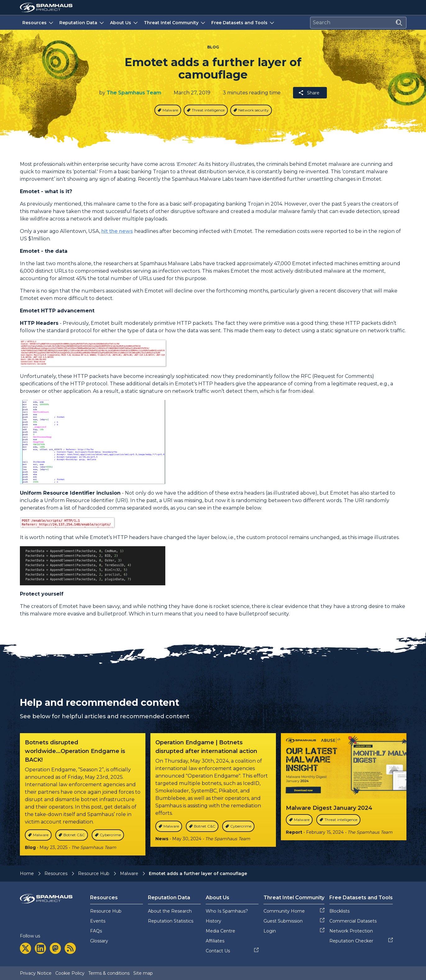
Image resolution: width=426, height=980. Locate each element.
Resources (38, 23)
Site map (143, 973)
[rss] (70, 948)
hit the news (117, 231)
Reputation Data (82, 23)
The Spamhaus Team (134, 93)
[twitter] (25, 948)
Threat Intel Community (175, 23)
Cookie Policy (70, 973)
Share (309, 93)
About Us (124, 23)
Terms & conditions (109, 973)
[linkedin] (40, 948)
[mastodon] (55, 948)
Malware (129, 873)
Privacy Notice (36, 973)
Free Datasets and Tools (243, 23)
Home (27, 873)
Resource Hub (94, 873)
